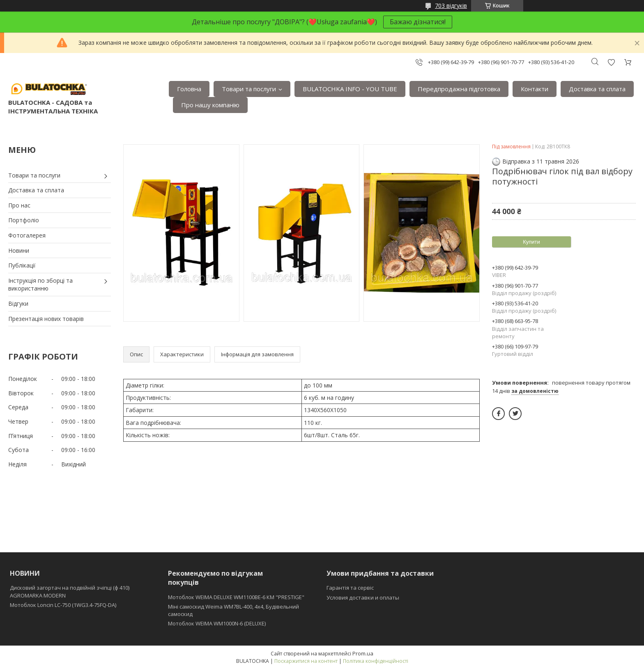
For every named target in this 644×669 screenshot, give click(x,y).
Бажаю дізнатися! (418, 22)
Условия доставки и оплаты (363, 597)
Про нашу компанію (210, 105)
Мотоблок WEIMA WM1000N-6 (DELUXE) (217, 623)
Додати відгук (611, 62)
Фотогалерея (27, 235)
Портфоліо (24, 220)
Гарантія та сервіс (350, 588)
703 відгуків (451, 6)
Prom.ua (363, 653)
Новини (19, 250)
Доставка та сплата (597, 89)
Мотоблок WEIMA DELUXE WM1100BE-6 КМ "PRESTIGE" (236, 597)
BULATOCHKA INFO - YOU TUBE (350, 89)
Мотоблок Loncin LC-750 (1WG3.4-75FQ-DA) (63, 605)
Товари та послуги (249, 89)
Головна (189, 89)
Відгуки (18, 303)
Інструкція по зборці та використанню (40, 285)
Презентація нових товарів (46, 319)
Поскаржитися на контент (306, 661)
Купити (531, 242)
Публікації (22, 265)
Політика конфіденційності (376, 661)
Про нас (19, 205)
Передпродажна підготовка (459, 89)
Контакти (535, 89)
